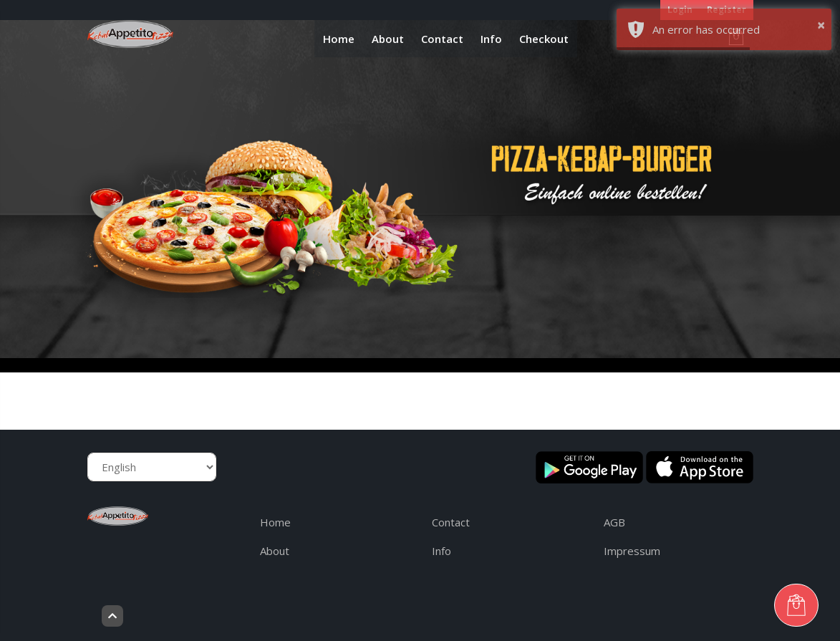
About (388, 39)
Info (491, 39)
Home (339, 39)
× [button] (821, 25)
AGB (614, 522)
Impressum (632, 551)
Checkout (544, 39)
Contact (442, 39)
